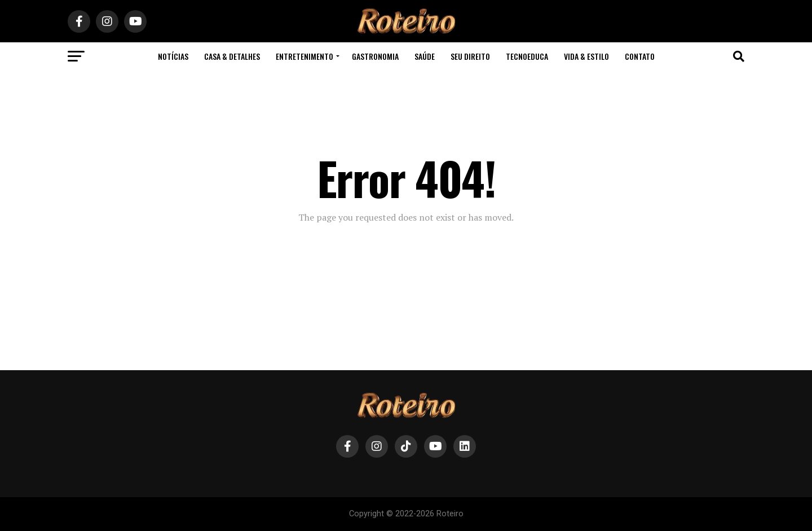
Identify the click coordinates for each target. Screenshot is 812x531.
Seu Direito (470, 56)
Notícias (173, 56)
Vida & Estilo (586, 56)
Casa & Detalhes (232, 56)
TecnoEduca (527, 56)
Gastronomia (375, 56)
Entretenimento (304, 56)
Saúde (425, 56)
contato (640, 56)
